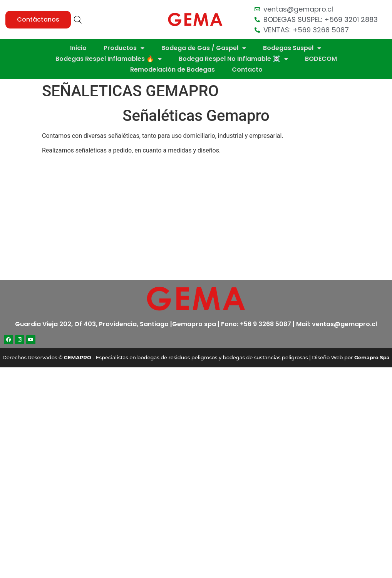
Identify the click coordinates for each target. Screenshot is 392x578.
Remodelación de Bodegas (173, 70)
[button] (38, 20)
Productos (124, 48)
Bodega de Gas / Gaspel (204, 48)
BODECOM (321, 59)
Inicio (78, 48)
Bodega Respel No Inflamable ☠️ (233, 59)
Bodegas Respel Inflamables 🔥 (109, 59)
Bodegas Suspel (292, 48)
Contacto (247, 70)
